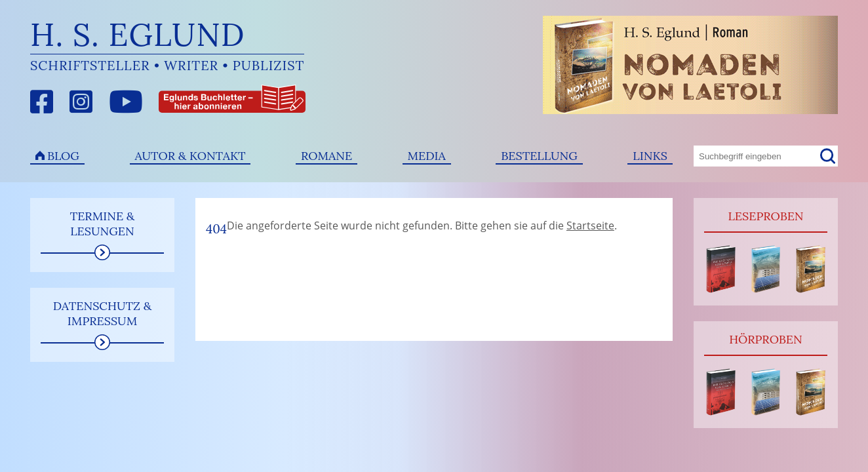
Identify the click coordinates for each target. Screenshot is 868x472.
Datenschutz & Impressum (103, 313)
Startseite (590, 226)
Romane (326, 156)
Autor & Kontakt (190, 156)
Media (427, 156)
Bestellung (539, 156)
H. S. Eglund (138, 34)
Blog (63, 156)
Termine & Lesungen (103, 224)
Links (650, 156)
